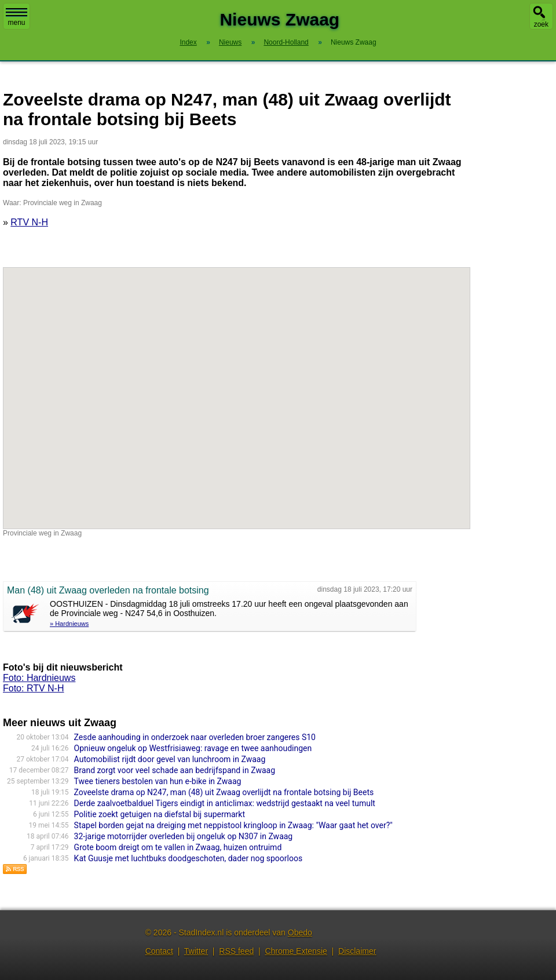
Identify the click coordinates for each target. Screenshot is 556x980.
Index (188, 42)
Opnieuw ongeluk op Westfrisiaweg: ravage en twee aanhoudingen (193, 748)
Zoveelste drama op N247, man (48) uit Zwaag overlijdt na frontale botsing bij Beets (224, 792)
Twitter (196, 951)
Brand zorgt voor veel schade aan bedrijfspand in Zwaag (175, 770)
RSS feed (236, 951)
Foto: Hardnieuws (39, 678)
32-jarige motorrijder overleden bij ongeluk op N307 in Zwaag (184, 836)
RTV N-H (29, 222)
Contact (159, 951)
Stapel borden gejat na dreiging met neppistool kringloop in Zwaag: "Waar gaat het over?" (233, 825)
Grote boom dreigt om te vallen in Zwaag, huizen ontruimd (178, 847)
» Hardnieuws (69, 624)
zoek (541, 24)
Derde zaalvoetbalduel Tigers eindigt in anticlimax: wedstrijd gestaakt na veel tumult (225, 803)
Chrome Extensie (296, 951)
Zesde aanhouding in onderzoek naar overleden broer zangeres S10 (195, 737)
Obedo (300, 932)
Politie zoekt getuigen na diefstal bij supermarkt (160, 814)
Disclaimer (357, 951)
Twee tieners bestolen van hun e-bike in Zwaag (158, 781)
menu (17, 17)
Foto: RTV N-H (34, 688)
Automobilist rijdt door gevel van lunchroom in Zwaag (171, 759)
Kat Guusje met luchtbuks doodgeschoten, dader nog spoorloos (189, 858)
